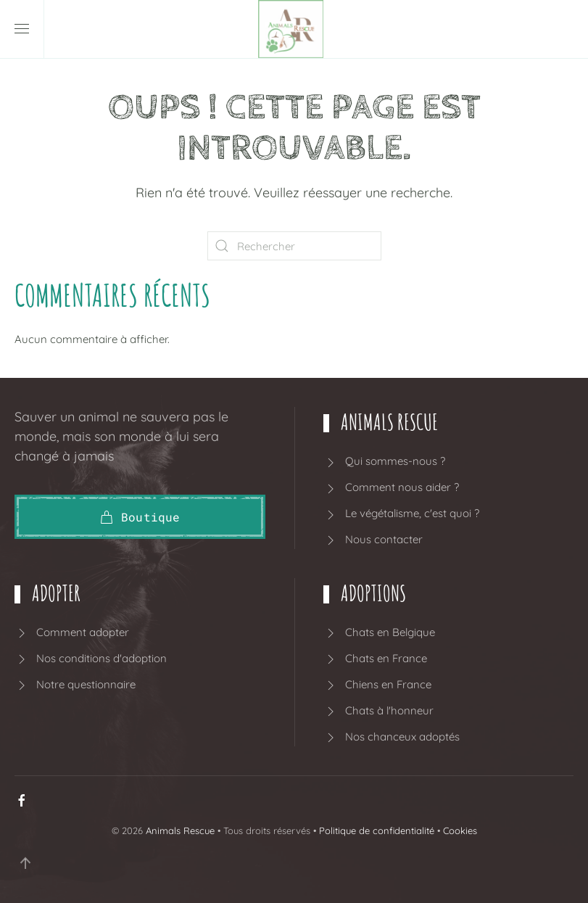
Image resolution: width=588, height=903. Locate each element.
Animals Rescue (180, 830)
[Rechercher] (294, 246)
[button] (22, 29)
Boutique (140, 517)
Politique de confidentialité (377, 830)
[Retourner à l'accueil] (294, 29)
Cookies (460, 830)
